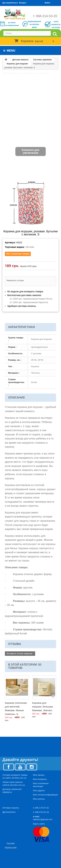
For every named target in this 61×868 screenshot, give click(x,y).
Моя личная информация (45, 795)
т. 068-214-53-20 (45, 16)
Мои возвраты (40, 779)
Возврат (23, 3)
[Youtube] (20, 767)
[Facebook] (9, 767)
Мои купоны (39, 799)
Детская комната (20, 60)
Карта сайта (39, 824)
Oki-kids (30, 247)
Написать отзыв (15, 280)
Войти (47, 3)
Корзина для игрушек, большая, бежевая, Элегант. (43, 707)
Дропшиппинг (9, 812)
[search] (55, 34)
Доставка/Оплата (10, 3)
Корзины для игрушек (17, 64)
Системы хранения (42, 60)
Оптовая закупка (11, 808)
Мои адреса (39, 790)
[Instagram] (32, 767)
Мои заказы (39, 775)
